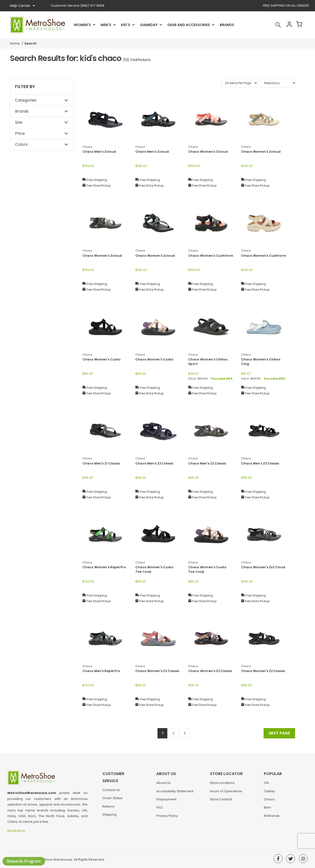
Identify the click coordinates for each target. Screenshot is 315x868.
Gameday (149, 25)
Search (272, 25)
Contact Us (111, 785)
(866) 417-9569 (78, 6)
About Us (163, 785)
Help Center (22, 6)
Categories (26, 100)
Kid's (126, 25)
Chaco (269, 802)
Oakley (269, 794)
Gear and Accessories (189, 25)
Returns (108, 802)
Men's (106, 25)
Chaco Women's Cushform (203, 259)
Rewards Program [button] (24, 861)
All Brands (272, 818)
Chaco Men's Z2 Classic (157, 464)
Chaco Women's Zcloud (210, 152)
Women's (82, 25)
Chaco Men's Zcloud (101, 152)
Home (15, 43)
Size (19, 122)
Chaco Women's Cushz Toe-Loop (156, 570)
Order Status (112, 794)
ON (266, 785)
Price (20, 133)
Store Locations (222, 785)
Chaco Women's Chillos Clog (262, 362)
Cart (298, 25)
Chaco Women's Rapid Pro (103, 570)
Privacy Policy (167, 818)
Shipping (109, 810)
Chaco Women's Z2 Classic (153, 674)
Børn (268, 810)
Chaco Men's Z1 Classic (103, 464)
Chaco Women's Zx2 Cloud (260, 570)
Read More (17, 831)
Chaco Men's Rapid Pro (103, 671)
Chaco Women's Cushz (103, 360)
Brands (227, 25)
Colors (21, 144)
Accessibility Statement (175, 794)
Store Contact (221, 802)
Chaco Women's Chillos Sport (210, 362)
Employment (166, 802)
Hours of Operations (226, 794)
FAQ (159, 810)
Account (285, 25)
